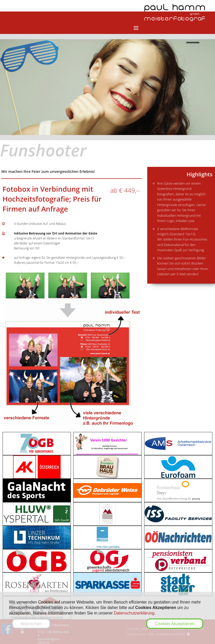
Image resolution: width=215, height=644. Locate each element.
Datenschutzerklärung (134, 613)
